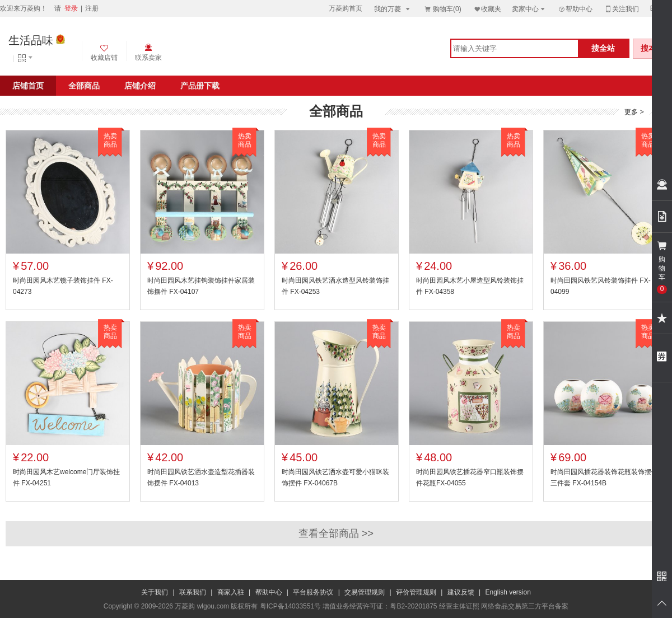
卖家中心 (529, 9)
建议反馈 (461, 592)
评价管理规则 (416, 592)
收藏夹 (487, 9)
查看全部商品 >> (336, 533)
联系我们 (193, 592)
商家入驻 (231, 592)
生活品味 (31, 40)
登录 (71, 8)
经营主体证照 (459, 606)
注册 (92, 8)
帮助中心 (575, 9)
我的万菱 (393, 9)
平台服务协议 (313, 592)
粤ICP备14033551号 (290, 606)
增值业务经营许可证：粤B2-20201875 (380, 606)
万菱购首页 (346, 8)
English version (508, 592)
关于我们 (155, 592)
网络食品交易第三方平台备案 (525, 606)
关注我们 (622, 9)
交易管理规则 (365, 592)
